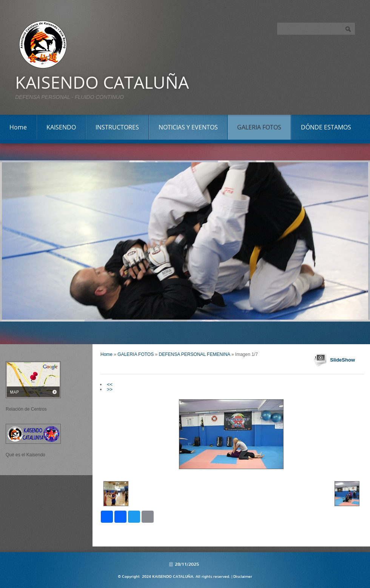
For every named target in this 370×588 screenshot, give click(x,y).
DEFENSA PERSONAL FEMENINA (195, 354)
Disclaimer (243, 576)
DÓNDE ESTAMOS (326, 127)
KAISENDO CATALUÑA (102, 82)
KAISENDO (61, 127)
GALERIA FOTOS (259, 127)
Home (18, 127)
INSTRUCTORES (117, 127)
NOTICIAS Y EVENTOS (188, 127)
